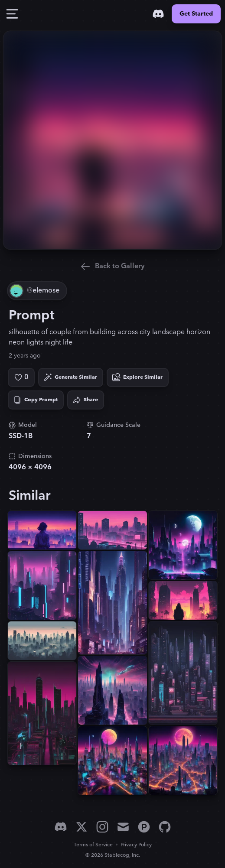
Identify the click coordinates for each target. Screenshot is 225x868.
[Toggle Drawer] (12, 14)
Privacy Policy (136, 845)
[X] (82, 827)
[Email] (123, 827)
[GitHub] (165, 827)
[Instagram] (102, 827)
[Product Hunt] (144, 827)
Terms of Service (93, 845)
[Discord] (158, 14)
